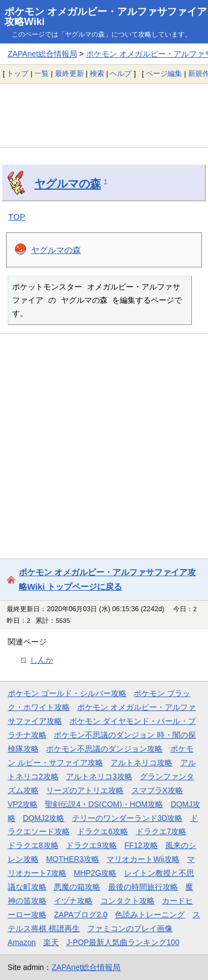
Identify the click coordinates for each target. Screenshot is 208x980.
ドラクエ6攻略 (103, 831)
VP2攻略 (23, 804)
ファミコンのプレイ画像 (130, 928)
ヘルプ (121, 73)
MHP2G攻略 (95, 873)
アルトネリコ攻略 (141, 763)
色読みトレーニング (150, 915)
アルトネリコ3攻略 (99, 776)
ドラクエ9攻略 (92, 845)
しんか (42, 660)
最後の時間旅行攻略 (143, 887)
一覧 (42, 73)
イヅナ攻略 (73, 901)
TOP (17, 217)
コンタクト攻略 (128, 901)
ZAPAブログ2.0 (80, 915)
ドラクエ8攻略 (33, 845)
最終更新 (69, 73)
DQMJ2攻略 (44, 818)
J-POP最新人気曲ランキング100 (123, 942)
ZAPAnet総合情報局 (42, 54)
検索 (97, 73)
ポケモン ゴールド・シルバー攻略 (67, 693)
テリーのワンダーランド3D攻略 (128, 818)
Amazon (22, 942)
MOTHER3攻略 (73, 859)
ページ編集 (164, 73)
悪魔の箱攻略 (77, 887)
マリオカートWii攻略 (143, 859)
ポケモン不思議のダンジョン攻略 (104, 749)
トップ (17, 73)
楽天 (51, 942)
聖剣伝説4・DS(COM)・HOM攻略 (104, 804)
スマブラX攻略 (157, 790)
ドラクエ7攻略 (161, 831)
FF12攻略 (141, 845)
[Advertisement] (104, 115)
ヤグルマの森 (68, 184)
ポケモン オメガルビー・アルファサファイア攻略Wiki (106, 17)
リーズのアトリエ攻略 (85, 790)
